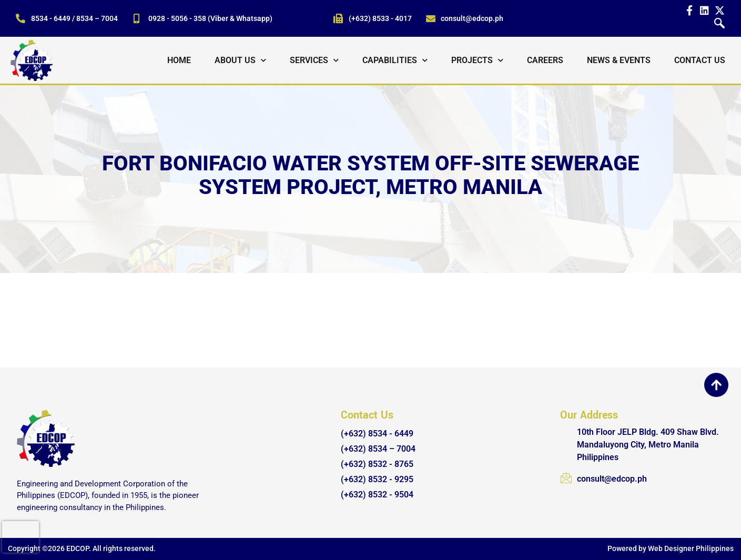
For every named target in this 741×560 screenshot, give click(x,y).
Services (314, 60)
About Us (240, 60)
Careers (545, 60)
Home (179, 60)
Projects (477, 60)
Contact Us (700, 60)
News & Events (619, 60)
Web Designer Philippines (691, 548)
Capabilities (395, 60)
